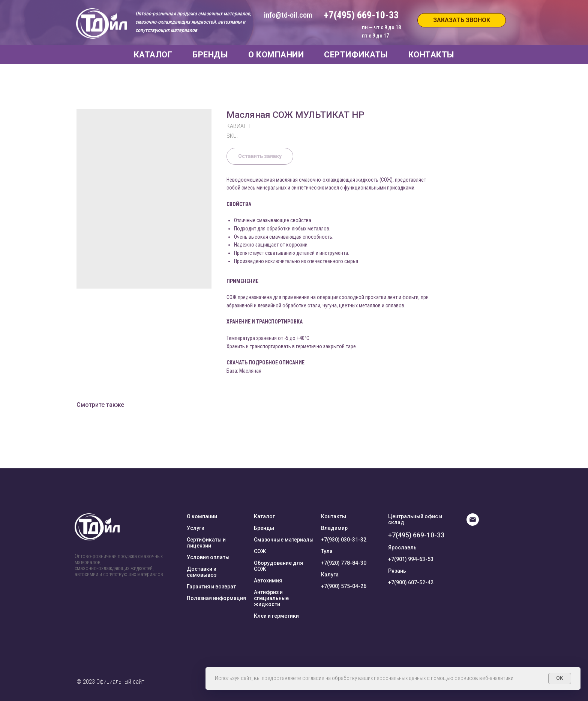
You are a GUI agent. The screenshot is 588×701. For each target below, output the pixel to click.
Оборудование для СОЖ (278, 566)
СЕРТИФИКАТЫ (356, 55)
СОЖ (260, 551)
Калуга (330, 575)
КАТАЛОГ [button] (153, 55)
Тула (327, 551)
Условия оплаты (208, 557)
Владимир (334, 528)
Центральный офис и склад (415, 519)
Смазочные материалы (284, 540)
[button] (462, 20)
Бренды (264, 528)
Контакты (334, 516)
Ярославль (402, 548)
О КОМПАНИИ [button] (276, 55)
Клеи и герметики (276, 616)
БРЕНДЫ (210, 55)
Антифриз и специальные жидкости (271, 598)
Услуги (196, 528)
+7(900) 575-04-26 (344, 586)
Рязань (397, 571)
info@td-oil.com (288, 15)
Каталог (264, 516)
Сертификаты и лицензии (206, 543)
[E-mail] (473, 524)
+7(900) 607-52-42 (411, 582)
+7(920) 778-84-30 (344, 563)
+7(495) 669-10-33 (416, 535)
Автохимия (268, 581)
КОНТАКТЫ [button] (431, 55)
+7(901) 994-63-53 (411, 559)
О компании (202, 516)
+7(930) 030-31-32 (344, 540)
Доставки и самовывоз (202, 572)
